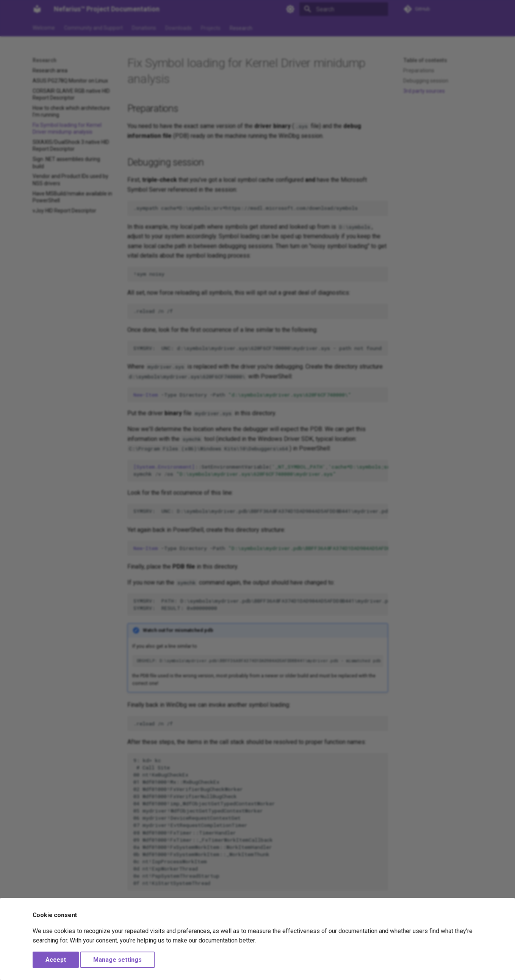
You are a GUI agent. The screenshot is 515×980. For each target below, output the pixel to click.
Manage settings (117, 960)
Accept (56, 960)
